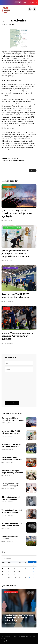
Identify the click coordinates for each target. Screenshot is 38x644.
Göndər (12, 403)
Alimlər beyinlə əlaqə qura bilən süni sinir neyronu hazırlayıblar (12, 525)
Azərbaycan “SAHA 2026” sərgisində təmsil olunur (15, 296)
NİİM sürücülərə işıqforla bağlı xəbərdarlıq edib (11, 498)
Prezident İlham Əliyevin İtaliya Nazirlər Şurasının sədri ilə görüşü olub (13, 473)
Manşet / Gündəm (10, 268)
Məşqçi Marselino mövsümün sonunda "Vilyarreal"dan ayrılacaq (18, 336)
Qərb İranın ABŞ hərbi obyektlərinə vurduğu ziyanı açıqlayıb (17, 213)
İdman (7, 308)
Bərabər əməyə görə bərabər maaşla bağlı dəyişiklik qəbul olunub (19, 618)
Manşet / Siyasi (9, 187)
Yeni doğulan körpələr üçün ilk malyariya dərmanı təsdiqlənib (12, 512)
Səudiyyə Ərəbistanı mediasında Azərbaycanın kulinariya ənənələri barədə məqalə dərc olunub (12, 461)
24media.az (21, 637)
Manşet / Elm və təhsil (12, 228)
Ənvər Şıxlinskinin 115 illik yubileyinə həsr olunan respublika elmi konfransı (16, 254)
